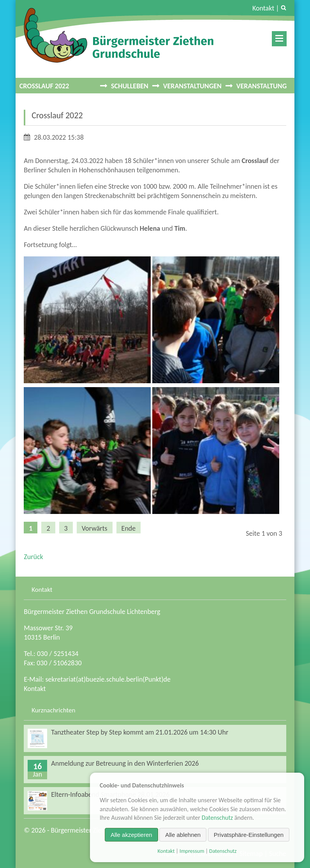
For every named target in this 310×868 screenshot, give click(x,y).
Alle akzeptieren (131, 835)
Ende (129, 528)
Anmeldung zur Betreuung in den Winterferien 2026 (125, 763)
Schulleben (130, 86)
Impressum (192, 851)
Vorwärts (95, 528)
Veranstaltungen (192, 86)
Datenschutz (217, 818)
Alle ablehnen (183, 835)
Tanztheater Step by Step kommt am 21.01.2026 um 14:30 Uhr (140, 732)
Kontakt (263, 8)
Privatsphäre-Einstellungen (249, 835)
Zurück (33, 557)
